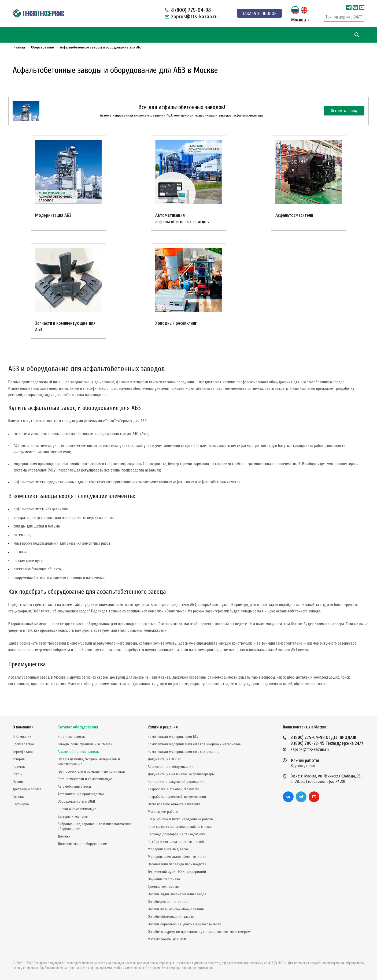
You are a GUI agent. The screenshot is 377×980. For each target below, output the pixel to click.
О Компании (22, 737)
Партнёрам (21, 804)
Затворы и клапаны (73, 816)
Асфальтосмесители (294, 215)
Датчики (64, 836)
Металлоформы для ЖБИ (167, 939)
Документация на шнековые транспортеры (181, 774)
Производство (23, 744)
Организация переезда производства (177, 864)
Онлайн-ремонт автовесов (168, 902)
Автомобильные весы (74, 786)
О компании (23, 727)
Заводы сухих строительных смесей (85, 744)
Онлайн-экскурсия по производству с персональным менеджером (199, 932)
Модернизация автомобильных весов (177, 857)
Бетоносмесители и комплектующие (85, 779)
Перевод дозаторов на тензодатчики (177, 834)
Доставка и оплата (27, 789)
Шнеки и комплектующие (77, 809)
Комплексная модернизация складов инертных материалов (194, 744)
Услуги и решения (163, 727)
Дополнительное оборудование (82, 844)
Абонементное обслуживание (171, 767)
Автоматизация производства (81, 794)
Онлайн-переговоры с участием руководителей (184, 924)
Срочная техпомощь (163, 887)
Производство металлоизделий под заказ (180, 827)
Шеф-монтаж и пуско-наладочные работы (181, 819)
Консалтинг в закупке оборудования (176, 782)
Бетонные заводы (72, 737)
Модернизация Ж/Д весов (168, 849)
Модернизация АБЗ (53, 215)
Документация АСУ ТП (165, 759)
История (19, 759)
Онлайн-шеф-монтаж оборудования (176, 909)
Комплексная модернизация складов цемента (184, 752)
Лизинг (18, 782)
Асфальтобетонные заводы (79, 752)
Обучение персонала (164, 879)
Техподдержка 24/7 (344, 17)
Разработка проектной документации (177, 797)
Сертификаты (23, 752)
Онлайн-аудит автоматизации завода (177, 894)
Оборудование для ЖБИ (76, 801)
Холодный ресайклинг (176, 323)
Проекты (19, 767)
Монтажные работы (163, 812)
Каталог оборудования (78, 727)
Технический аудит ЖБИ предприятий (177, 872)
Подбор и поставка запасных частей (176, 842)
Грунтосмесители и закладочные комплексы (92, 771)
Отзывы (19, 797)
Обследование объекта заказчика (174, 804)
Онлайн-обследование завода (171, 917)
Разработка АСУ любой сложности (173, 789)
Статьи (18, 774)
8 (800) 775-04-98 (191, 10)
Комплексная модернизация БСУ (173, 737)
